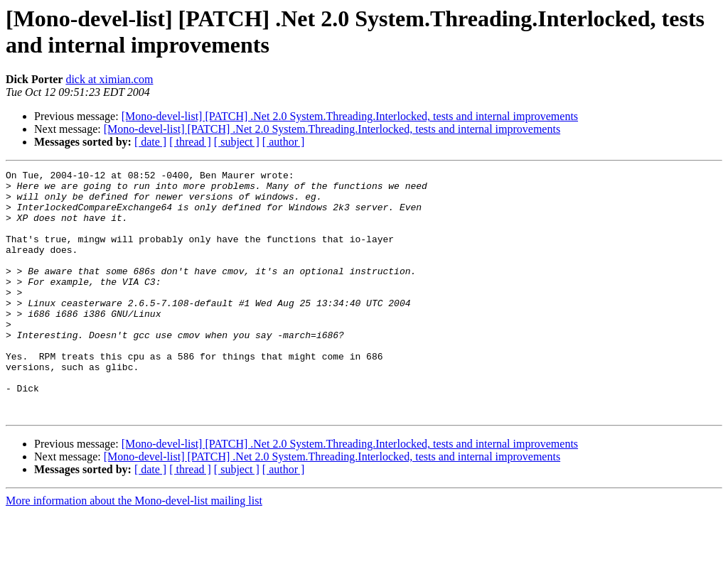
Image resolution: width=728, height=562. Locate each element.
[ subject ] (237, 142)
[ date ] (150, 142)
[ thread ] (190, 142)
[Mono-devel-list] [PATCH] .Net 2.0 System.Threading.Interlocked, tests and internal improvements (350, 116)
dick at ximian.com (109, 79)
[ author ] (284, 142)
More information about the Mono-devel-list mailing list (134, 550)
